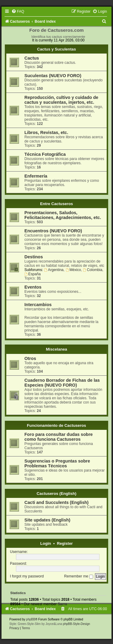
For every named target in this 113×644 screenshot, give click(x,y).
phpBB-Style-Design (77, 624)
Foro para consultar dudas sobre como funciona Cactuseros (59, 437)
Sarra (63, 604)
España (33, 274)
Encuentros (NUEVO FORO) (53, 231)
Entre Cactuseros (56, 204)
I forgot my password (27, 576)
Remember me (79, 576)
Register (65, 543)
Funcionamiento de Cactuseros (56, 425)
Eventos (33, 287)
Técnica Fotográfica (45, 154)
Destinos (34, 257)
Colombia (93, 270)
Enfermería (36, 176)
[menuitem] (18, 11)
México (73, 270)
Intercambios (38, 305)
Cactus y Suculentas (56, 49)
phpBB (31, 619)
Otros (30, 358)
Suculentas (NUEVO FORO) (53, 76)
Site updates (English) (47, 520)
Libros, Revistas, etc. (46, 132)
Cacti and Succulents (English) (56, 502)
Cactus (32, 58)
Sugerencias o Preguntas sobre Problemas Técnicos (57, 463)
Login (46, 543)
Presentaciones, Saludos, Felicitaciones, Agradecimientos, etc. (63, 215)
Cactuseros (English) (57, 494)
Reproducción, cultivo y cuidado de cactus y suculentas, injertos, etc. (61, 100)
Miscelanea (56, 349)
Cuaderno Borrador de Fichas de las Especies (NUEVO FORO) (62, 383)
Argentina (54, 270)
